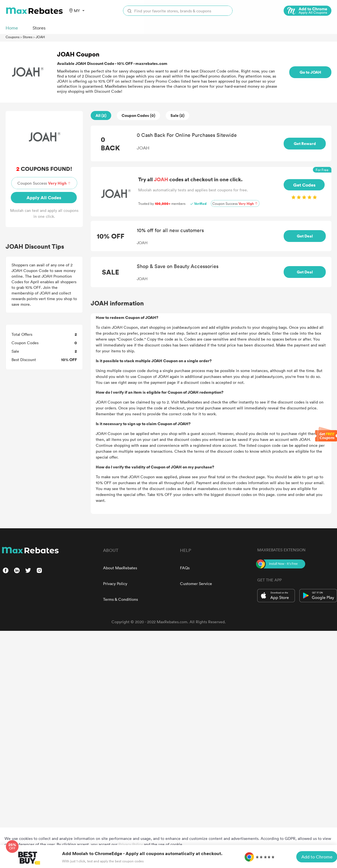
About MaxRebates (120, 568)
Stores (28, 37)
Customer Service (196, 583)
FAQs (185, 568)
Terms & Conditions (120, 599)
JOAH (40, 37)
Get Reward (305, 143)
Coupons (12, 37)
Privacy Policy (115, 583)
